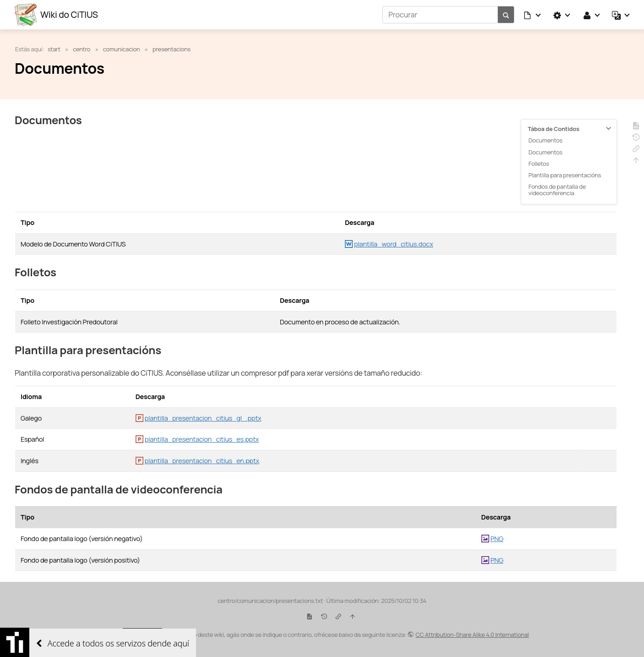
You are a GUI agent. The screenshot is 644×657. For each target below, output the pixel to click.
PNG (497, 539)
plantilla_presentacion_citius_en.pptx (202, 461)
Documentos (546, 140)
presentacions (172, 49)
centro (82, 49)
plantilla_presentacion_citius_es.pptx (202, 439)
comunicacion (122, 49)
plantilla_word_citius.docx (394, 244)
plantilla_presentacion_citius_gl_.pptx (203, 418)
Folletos (539, 164)
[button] (533, 15)
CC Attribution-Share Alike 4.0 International (472, 635)
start (54, 49)
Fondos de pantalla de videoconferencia (557, 190)
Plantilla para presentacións (565, 175)
